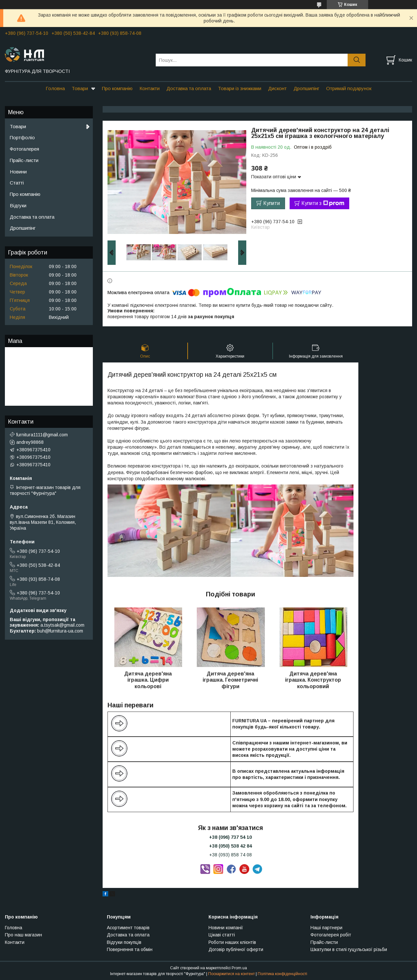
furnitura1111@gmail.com (42, 435)
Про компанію (117, 88)
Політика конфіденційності (282, 974)
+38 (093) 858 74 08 (230, 855)
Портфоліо (22, 137)
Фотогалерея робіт (331, 935)
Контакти (150, 88)
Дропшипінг (306, 88)
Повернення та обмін (130, 949)
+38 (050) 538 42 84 (230, 846)
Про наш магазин (23, 935)
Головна (55, 88)
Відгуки (18, 205)
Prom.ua (239, 968)
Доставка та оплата (189, 88)
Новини (18, 172)
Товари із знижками (240, 88)
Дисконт (277, 88)
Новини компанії (226, 928)
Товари (80, 88)
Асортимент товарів (128, 928)
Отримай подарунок (349, 88)
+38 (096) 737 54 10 (230, 837)
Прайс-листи (24, 160)
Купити (272, 203)
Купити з (323, 203)
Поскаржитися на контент (231, 974)
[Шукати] (357, 60)
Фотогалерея (24, 149)
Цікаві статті (222, 935)
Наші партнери (326, 928)
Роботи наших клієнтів (232, 942)
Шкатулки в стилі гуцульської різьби (349, 949)
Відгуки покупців (124, 942)
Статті (17, 183)
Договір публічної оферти (236, 949)
